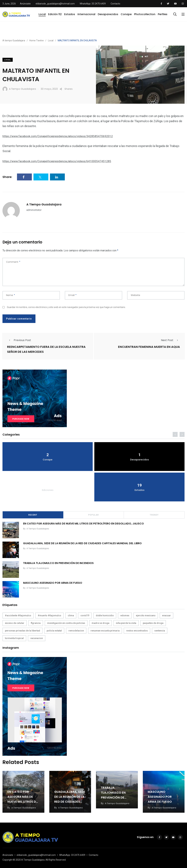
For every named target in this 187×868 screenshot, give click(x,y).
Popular (93, 515)
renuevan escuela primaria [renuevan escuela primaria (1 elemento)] (105, 630)
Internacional (86, 14)
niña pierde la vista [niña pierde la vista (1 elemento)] (126, 623)
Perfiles (163, 14)
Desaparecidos (108, 14)
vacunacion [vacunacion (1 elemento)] (37, 638)
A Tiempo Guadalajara (44, 204)
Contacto (115, 4)
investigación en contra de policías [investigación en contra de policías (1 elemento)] (66, 623)
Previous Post (19, 340)
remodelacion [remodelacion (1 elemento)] (76, 630)
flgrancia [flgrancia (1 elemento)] (36, 623)
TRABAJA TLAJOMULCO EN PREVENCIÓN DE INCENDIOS (59, 563)
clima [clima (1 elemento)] (71, 615)
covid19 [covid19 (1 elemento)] (85, 615)
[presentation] (175, 434)
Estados (70, 14)
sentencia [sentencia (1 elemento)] (160, 630)
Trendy (154, 515)
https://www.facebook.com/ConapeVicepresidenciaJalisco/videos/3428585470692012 (60, 136)
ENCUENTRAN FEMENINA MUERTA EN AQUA (149, 347)
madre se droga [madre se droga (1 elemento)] (101, 623)
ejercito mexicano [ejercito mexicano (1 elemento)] (146, 615)
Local (42, 14)
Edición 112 (55, 14)
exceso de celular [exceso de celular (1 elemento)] (15, 623)
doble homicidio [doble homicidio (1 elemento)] (105, 615)
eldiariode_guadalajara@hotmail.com (55, 4)
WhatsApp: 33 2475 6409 (93, 4)
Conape (126, 14)
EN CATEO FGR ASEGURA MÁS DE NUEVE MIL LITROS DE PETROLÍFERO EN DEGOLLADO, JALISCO (84, 523)
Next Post (170, 340)
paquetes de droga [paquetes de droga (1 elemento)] (153, 623)
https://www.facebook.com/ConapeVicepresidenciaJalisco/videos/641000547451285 (59, 161)
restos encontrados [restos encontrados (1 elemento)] (137, 630)
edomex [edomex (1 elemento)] (125, 615)
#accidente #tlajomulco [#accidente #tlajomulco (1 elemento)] (18, 615)
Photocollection (145, 14)
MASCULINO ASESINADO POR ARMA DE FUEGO (53, 582)
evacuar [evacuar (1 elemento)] (166, 615)
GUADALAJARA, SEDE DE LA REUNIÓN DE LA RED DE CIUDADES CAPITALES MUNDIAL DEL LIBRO (83, 543)
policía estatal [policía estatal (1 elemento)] (54, 630)
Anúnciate (25, 4)
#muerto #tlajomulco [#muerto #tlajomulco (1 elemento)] (49, 615)
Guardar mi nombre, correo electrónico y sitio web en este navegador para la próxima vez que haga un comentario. (66, 307)
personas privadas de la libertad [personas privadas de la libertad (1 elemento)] (23, 630)
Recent (33, 515)
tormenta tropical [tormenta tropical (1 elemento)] (14, 638)
